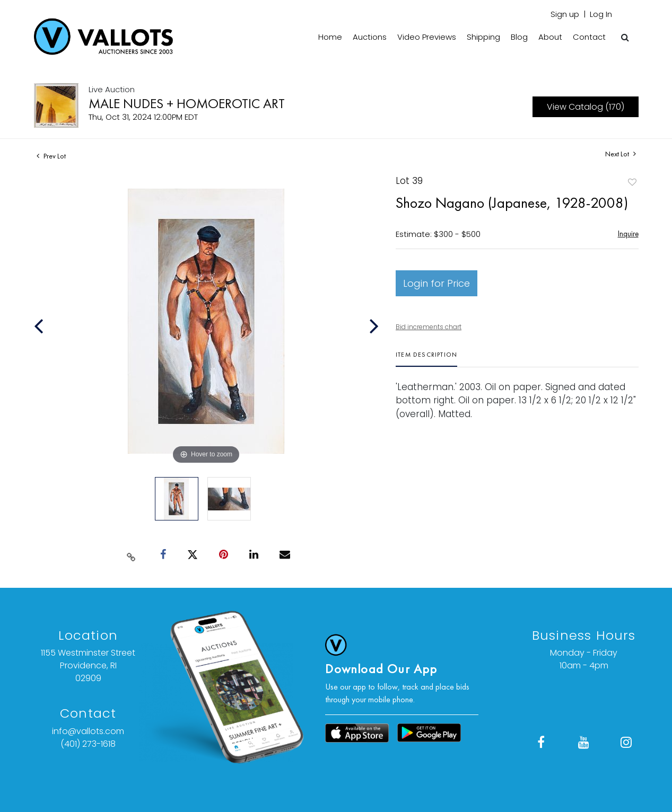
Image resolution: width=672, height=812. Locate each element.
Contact (589, 37)
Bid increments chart (429, 327)
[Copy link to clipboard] (131, 555)
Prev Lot (51, 156)
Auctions (370, 37)
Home (330, 37)
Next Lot (621, 154)
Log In (601, 14)
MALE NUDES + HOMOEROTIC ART (187, 103)
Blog (519, 37)
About (550, 37)
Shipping (483, 37)
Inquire (628, 233)
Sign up (565, 14)
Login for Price (437, 283)
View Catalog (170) (586, 107)
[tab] (426, 359)
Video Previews (427, 37)
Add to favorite (632, 182)
